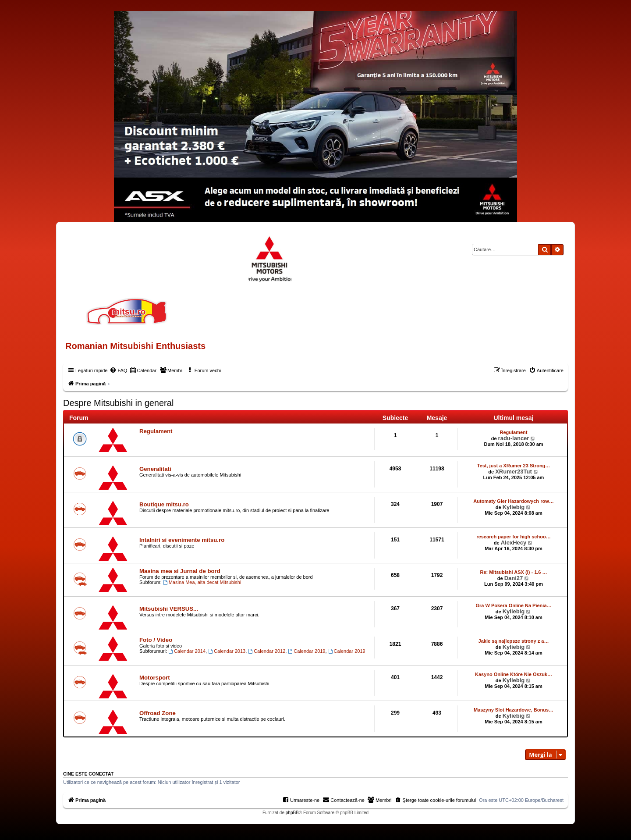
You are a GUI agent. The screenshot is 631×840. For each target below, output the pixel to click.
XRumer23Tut (514, 472)
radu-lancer (514, 438)
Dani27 (514, 578)
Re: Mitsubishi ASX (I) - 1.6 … (514, 572)
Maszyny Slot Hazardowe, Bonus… (514, 710)
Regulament (156, 431)
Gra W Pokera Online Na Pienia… (514, 605)
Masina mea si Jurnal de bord (180, 571)
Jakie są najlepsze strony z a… (514, 641)
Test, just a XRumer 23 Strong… (514, 466)
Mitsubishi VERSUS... (169, 609)
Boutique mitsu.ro (164, 504)
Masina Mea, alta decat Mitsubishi (202, 582)
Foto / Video (156, 640)
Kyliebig (514, 507)
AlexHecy (514, 543)
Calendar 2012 (267, 651)
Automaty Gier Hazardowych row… (513, 501)
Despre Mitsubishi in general (118, 403)
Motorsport (155, 678)
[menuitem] (118, 370)
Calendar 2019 (307, 651)
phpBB (292, 813)
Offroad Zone (158, 713)
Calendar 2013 (227, 651)
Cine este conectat (88, 774)
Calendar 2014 (187, 651)
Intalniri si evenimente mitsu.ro (182, 540)
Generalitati (155, 469)
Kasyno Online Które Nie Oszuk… (514, 674)
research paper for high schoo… (513, 537)
